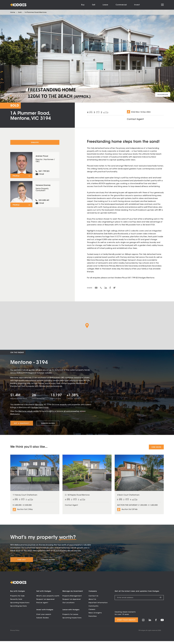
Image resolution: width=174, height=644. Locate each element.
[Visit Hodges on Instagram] (143, 624)
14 (39, 96)
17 (46, 96)
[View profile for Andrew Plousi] (35, 166)
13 (37, 96)
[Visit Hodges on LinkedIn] (150, 624)
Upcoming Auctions (19, 609)
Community (94, 609)
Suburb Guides (43, 621)
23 (59, 96)
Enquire (35, 143)
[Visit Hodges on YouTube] (162, 624)
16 (43, 96)
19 (50, 96)
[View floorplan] (163, 94)
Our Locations (68, 606)
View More (156, 447)
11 (33, 96)
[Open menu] (162, 5)
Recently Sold (16, 602)
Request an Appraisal (45, 602)
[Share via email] (96, 288)
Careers (92, 612)
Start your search (44, 617)
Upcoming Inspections (20, 606)
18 (48, 96)
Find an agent (42, 606)
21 (54, 96)
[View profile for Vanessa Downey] (35, 197)
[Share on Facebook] (110, 289)
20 (52, 96)
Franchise (93, 619)
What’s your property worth (48, 599)
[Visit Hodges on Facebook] (156, 624)
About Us (92, 602)
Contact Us (93, 599)
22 (56, 96)
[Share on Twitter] (114, 288)
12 (35, 96)
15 (41, 96)
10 (30, 96)
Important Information (98, 606)
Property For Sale (17, 599)
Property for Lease (70, 617)
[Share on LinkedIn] (106, 289)
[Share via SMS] (101, 288)
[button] (87, 326)
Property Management (72, 599)
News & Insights (95, 616)
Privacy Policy (15, 633)
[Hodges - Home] (18, 5)
